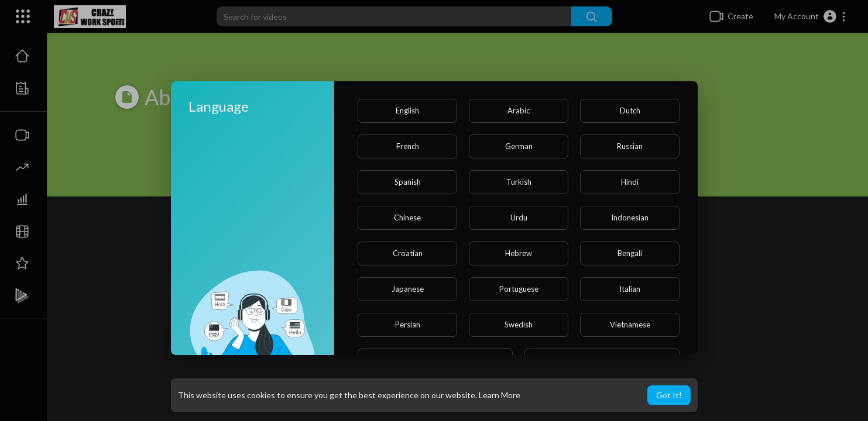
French (408, 146)
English (407, 111)
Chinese (407, 218)
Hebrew (519, 253)
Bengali (630, 253)
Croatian (408, 253)
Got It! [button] (669, 395)
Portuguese (519, 289)
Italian (630, 289)
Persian (408, 325)
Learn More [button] (500, 395)
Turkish (519, 182)
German (519, 146)
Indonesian (630, 218)
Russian (630, 146)
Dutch (630, 111)
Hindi (630, 182)
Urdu (519, 218)
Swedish (519, 325)
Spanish (408, 182)
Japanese (408, 289)
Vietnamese (630, 325)
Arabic (519, 111)
